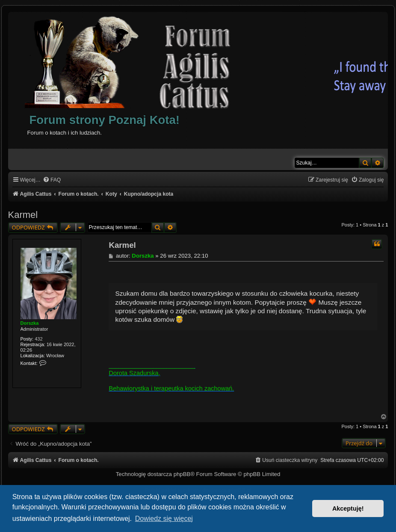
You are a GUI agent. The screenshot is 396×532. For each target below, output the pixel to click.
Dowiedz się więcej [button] (164, 519)
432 (38, 339)
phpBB (182, 474)
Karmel (23, 215)
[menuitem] (52, 180)
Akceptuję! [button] (348, 508)
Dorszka (30, 323)
